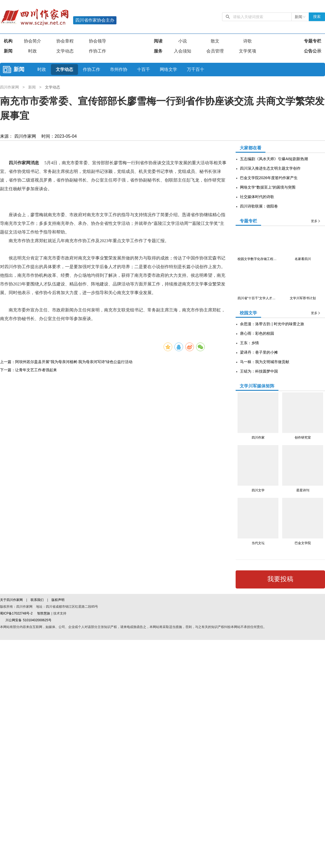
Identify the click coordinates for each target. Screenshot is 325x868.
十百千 (144, 69)
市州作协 (119, 69)
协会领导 (97, 41)
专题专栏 (313, 41)
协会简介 (32, 41)
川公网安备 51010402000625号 (26, 848)
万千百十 (196, 69)
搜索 (317, 17)
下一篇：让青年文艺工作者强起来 (28, 813)
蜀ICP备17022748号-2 (16, 841)
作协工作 (97, 51)
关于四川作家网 (12, 828)
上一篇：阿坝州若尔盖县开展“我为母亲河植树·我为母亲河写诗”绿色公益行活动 (66, 804)
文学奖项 (248, 51)
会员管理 (215, 51)
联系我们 (37, 828)
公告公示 (313, 51)
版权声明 (58, 828)
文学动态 (65, 51)
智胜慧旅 (44, 841)
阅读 (158, 41)
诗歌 (248, 41)
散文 (215, 41)
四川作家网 (10, 87)
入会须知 (183, 51)
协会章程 (65, 41)
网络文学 (168, 69)
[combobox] (300, 17)
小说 (183, 41)
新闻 (8, 51)
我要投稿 (280, 579)
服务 (158, 51)
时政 (32, 51)
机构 (8, 41)
